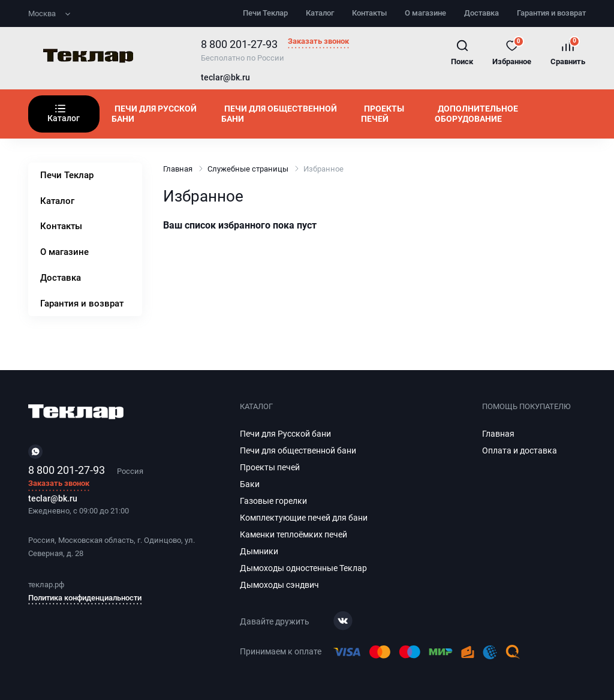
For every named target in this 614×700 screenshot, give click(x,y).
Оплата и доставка (520, 450)
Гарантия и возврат (551, 13)
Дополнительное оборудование (476, 114)
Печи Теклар (265, 13)
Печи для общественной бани (279, 114)
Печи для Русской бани (154, 114)
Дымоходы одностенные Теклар (303, 568)
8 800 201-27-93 (239, 44)
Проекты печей (383, 114)
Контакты (369, 13)
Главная (178, 169)
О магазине (425, 13)
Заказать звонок (318, 42)
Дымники (259, 551)
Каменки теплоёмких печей (294, 534)
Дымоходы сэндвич (279, 585)
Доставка (481, 13)
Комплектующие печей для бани (304, 518)
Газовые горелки (273, 501)
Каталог (320, 13)
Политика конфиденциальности (85, 598)
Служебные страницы (248, 169)
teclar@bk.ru (225, 78)
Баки (250, 484)
